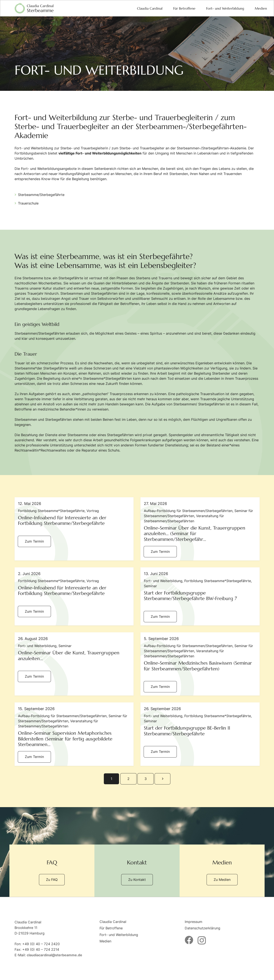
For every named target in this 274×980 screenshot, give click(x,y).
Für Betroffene (111, 928)
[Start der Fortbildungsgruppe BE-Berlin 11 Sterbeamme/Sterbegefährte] (200, 734)
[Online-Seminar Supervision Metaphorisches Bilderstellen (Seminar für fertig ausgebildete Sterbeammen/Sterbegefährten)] (74, 734)
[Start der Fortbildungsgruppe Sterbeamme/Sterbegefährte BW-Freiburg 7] (200, 596)
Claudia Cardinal (113, 922)
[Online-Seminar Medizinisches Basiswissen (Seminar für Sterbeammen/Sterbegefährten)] (200, 664)
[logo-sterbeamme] (34, 8)
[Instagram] (202, 940)
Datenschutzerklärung (203, 928)
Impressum (194, 922)
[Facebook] (189, 940)
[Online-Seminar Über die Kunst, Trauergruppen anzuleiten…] (74, 664)
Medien (105, 941)
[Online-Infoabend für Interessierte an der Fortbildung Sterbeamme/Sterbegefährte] (74, 529)
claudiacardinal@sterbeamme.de (54, 955)
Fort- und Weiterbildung (119, 935)
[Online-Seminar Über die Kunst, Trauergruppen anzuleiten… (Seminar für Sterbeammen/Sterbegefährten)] (200, 529)
